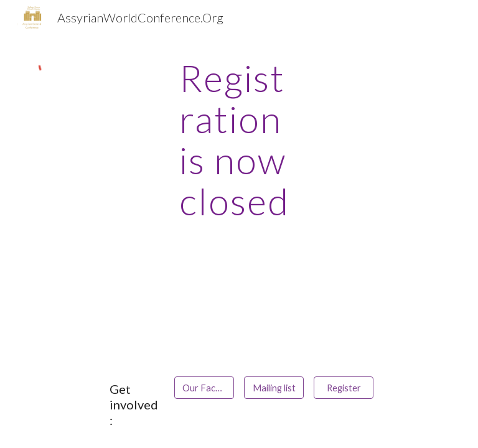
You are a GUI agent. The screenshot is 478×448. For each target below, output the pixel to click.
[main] (239, 139)
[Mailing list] (274, 388)
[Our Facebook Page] (204, 388)
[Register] (343, 388)
